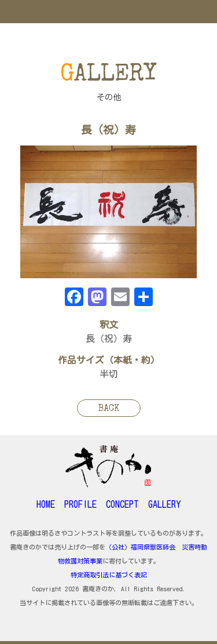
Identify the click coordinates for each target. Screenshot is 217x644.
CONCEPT (122, 504)
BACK (109, 409)
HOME (46, 504)
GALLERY (164, 504)
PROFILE (80, 504)
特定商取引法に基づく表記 (109, 575)
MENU (108, 12)
